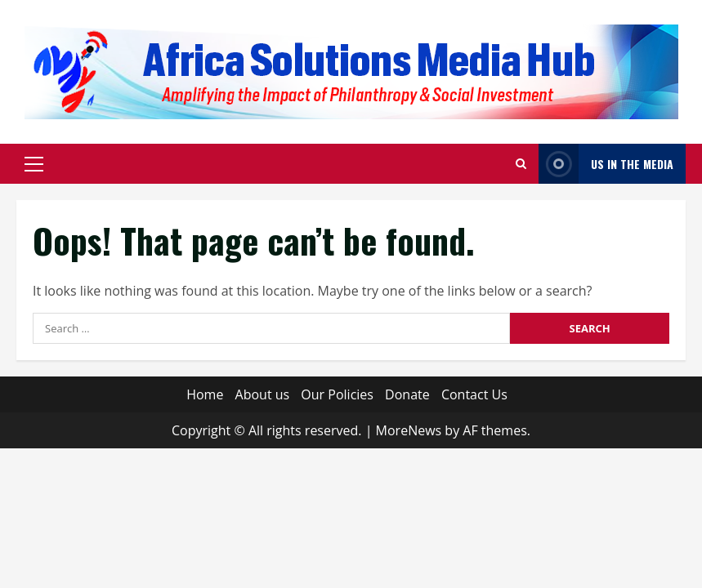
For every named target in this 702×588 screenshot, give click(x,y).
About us (263, 394)
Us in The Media (606, 164)
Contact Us (474, 394)
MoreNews (409, 430)
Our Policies (337, 394)
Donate (407, 394)
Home (205, 394)
